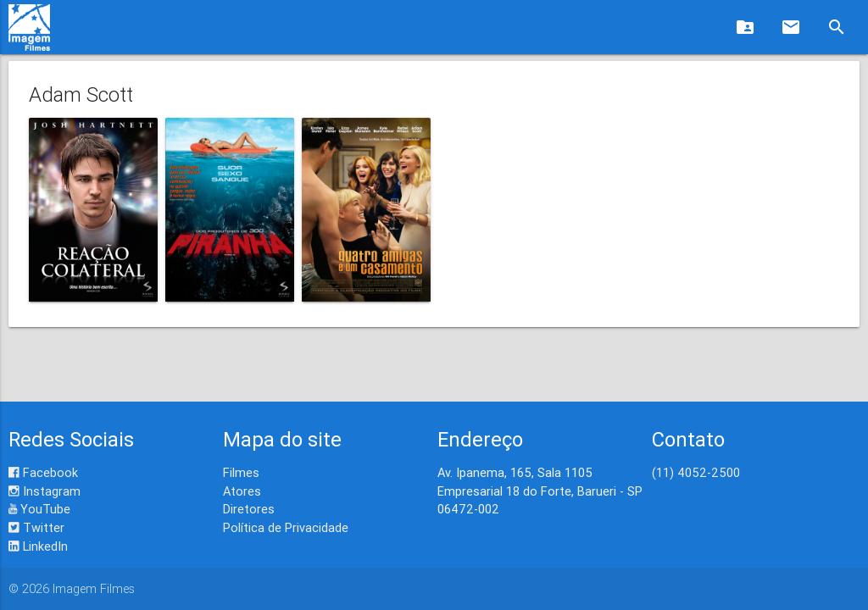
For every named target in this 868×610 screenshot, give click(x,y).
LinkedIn (38, 546)
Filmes (241, 472)
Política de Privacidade (286, 527)
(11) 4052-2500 (696, 472)
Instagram (45, 491)
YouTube (39, 509)
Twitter (36, 527)
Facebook (43, 472)
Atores (242, 491)
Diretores (249, 509)
